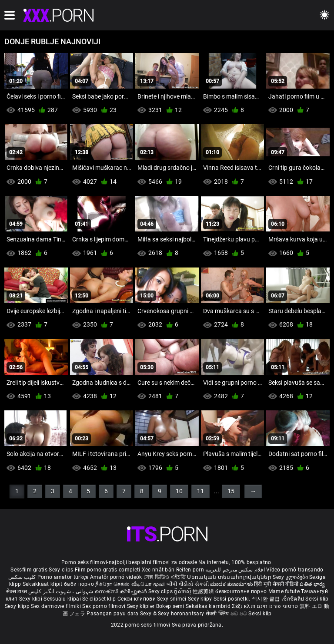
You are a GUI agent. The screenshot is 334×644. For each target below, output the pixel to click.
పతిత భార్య (312, 584)
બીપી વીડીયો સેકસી (188, 584)
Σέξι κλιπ (244, 606)
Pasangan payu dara (113, 614)
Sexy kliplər (142, 606)
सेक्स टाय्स (17, 591)
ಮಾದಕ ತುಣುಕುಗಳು (232, 584)
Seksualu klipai (63, 599)
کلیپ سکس (22, 577)
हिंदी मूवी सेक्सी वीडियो (276, 584)
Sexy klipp (18, 606)
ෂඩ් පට (240, 614)
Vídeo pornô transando (295, 570)
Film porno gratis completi (108, 570)
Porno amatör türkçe (63, 577)
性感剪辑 (204, 591)
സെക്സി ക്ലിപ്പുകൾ (122, 591)
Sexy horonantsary (182, 614)
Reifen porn (190, 570)
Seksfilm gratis (29, 570)
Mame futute (284, 591)
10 (179, 491)
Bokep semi (170, 606)
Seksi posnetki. (233, 599)
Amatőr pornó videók (116, 577)
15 (231, 491)
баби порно (79, 584)
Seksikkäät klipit (43, 584)
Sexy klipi (31, 599)
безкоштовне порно (241, 591)
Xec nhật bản (158, 570)
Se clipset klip (100, 599)
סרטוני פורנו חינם (277, 606)
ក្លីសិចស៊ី (183, 591)
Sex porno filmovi (104, 606)
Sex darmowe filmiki (56, 606)
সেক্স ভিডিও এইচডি (165, 577)
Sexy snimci (172, 599)
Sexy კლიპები (291, 577)
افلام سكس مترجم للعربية (235, 570)
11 (200, 491)
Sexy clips (62, 570)
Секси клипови (137, 599)
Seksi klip (317, 599)
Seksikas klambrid (209, 606)
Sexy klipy (201, 599)
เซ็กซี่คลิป (293, 599)
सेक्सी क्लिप (218, 614)
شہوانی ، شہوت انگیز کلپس (62, 591)
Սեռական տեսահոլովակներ (230, 577)
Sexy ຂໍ (149, 614)
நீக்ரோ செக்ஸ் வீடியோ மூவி (130, 584)
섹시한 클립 (267, 599)
